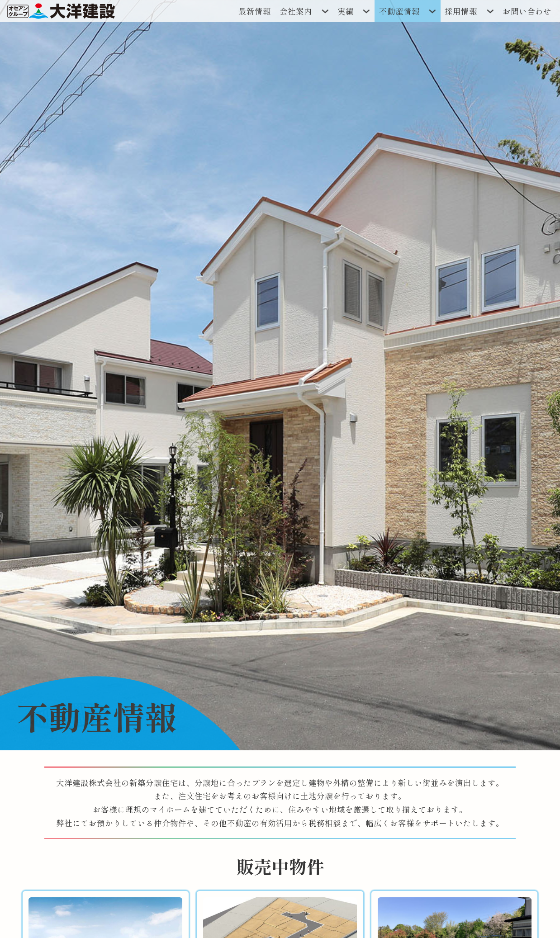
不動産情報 (399, 11)
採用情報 (461, 11)
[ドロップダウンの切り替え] (325, 11)
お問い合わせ (527, 11)
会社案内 (296, 11)
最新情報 (255, 11)
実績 (346, 11)
